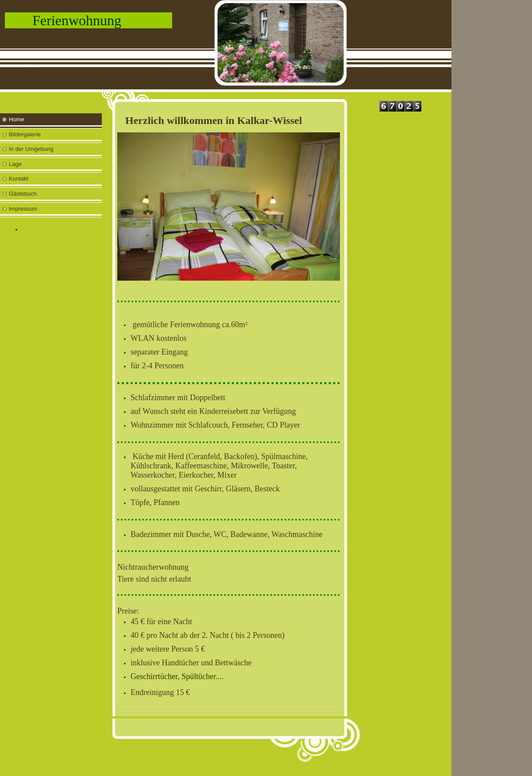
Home (17, 119)
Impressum (23, 209)
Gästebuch (23, 194)
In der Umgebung (31, 149)
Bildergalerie (25, 134)
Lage (15, 164)
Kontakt (19, 179)
